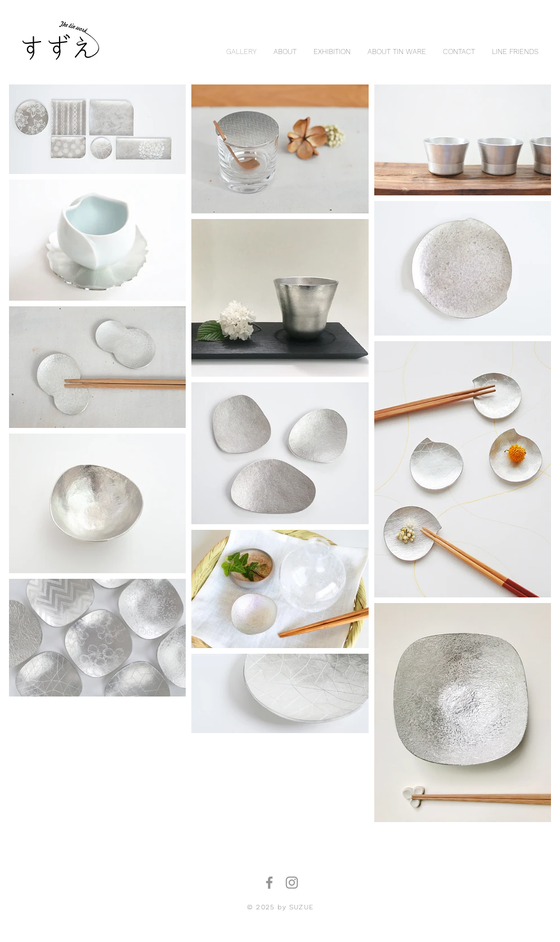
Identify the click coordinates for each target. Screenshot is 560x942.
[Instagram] (292, 883)
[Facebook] (269, 883)
